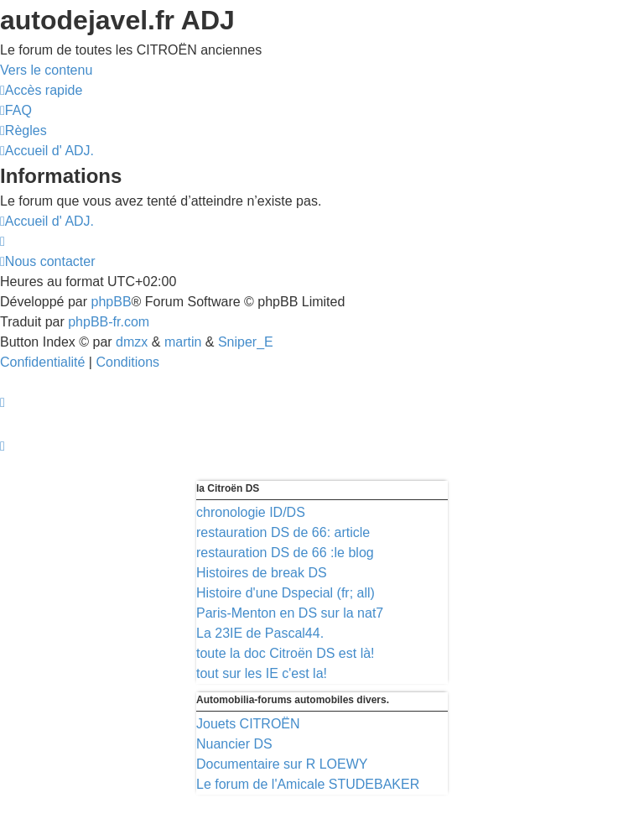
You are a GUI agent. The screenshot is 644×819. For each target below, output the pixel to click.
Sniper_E (246, 342)
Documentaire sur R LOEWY (282, 764)
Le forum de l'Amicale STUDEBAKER (308, 784)
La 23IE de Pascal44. (260, 633)
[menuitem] (16, 110)
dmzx (132, 342)
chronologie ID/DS (251, 512)
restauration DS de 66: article (283, 532)
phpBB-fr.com (109, 322)
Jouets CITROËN (248, 724)
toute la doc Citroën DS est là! (286, 653)
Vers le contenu (46, 70)
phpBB (112, 302)
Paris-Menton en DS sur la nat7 (290, 613)
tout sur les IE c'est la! (262, 673)
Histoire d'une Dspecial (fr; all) (286, 593)
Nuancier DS (234, 744)
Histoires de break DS (262, 573)
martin (183, 342)
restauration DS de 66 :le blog (285, 553)
